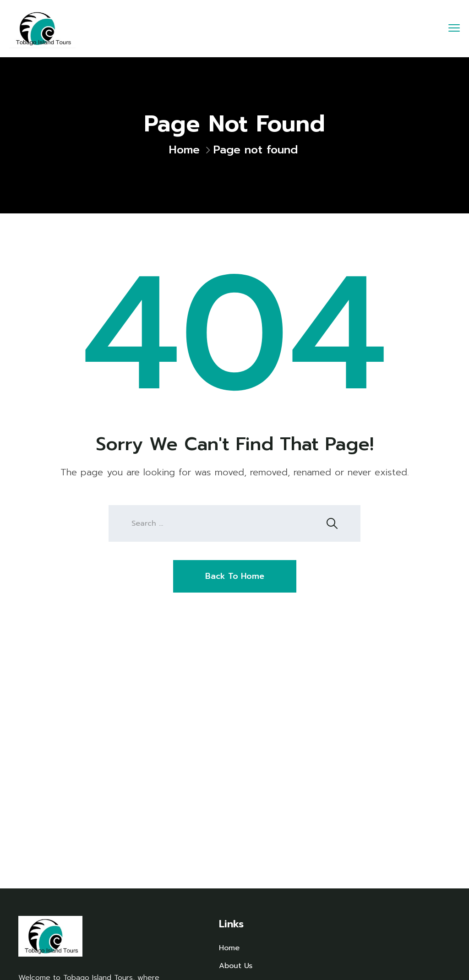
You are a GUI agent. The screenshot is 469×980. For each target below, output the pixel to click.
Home (184, 150)
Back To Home (235, 576)
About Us (236, 966)
